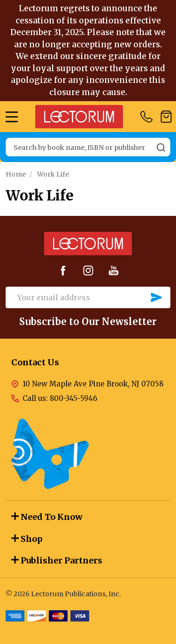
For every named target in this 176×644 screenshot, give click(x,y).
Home (16, 174)
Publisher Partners (57, 560)
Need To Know (47, 517)
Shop (27, 539)
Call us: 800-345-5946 (60, 398)
